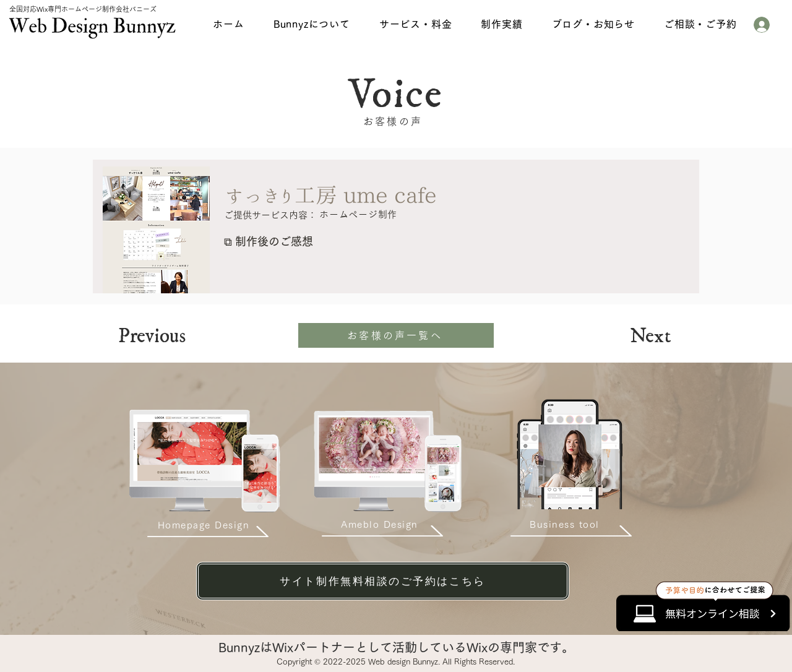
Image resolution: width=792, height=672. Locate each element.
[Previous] (174, 337)
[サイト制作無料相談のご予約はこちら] (383, 581)
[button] (312, 24)
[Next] (638, 337)
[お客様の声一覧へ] (396, 335)
